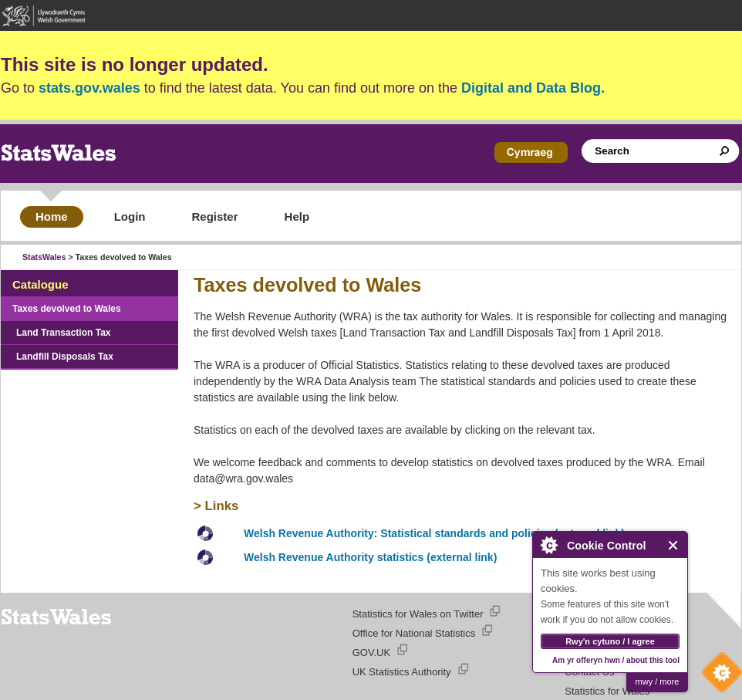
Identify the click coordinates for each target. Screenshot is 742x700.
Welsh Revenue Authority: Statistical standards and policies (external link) (434, 533)
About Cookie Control (548, 545)
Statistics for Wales (607, 691)
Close (674, 545)
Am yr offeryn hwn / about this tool (616, 660)
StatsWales (44, 257)
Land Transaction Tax (63, 333)
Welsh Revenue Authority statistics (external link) (370, 557)
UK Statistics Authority (402, 672)
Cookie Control (718, 676)
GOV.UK (371, 653)
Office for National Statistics (414, 633)
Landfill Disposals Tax (65, 357)
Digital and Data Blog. (533, 88)
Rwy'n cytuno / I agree (610, 641)
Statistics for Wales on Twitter (418, 614)
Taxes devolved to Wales (67, 309)
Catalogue (40, 284)
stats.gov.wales (89, 88)
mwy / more (658, 681)
